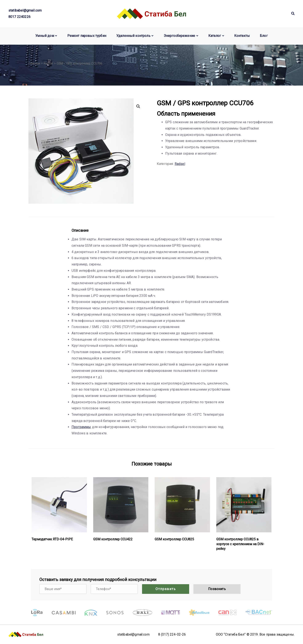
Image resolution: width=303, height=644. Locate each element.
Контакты (242, 36)
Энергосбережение (179, 36)
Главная (34, 63)
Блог (264, 36)
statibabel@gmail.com (25, 10)
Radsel (49, 63)
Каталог (215, 36)
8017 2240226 (19, 17)
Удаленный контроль (133, 36)
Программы (81, 427)
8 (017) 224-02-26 (173, 634)
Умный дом (45, 36)
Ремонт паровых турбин (87, 36)
